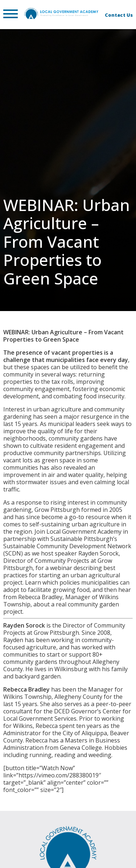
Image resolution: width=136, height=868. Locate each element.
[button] (11, 15)
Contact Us (119, 15)
